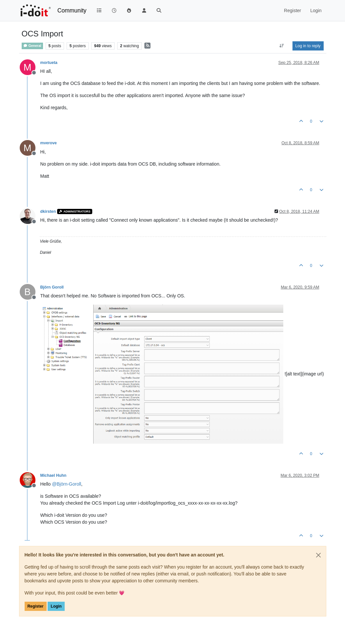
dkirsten (48, 211)
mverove (49, 143)
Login (56, 606)
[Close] (318, 555)
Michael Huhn (54, 475)
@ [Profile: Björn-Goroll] (66, 484)
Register (36, 606)
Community (72, 10)
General (32, 46)
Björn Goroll (52, 287)
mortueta (49, 63)
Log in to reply (308, 46)
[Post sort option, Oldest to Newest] (281, 46)
